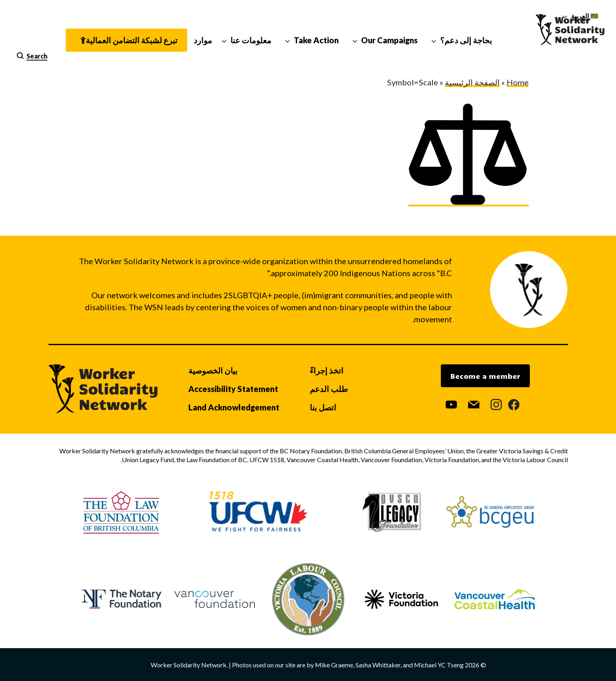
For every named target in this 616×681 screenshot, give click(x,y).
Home (518, 82)
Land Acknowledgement (234, 407)
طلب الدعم (329, 389)
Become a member (485, 376)
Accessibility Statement (233, 389)
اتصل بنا (323, 407)
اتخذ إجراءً (327, 370)
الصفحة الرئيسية (472, 82)
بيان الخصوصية (213, 370)
